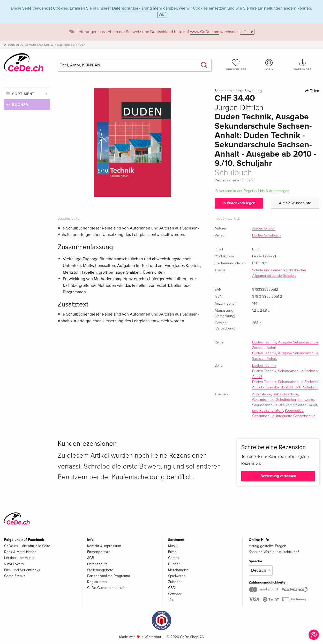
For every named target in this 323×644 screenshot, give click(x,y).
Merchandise (178, 570)
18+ (171, 600)
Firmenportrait (98, 552)
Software (175, 594)
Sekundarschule (286, 394)
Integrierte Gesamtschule (296, 416)
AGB (91, 558)
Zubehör (175, 582)
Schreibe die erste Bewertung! (239, 91)
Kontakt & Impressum (104, 546)
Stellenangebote (100, 570)
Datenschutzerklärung (132, 8)
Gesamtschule (263, 400)
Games (174, 558)
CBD (172, 588)
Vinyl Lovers (14, 564)
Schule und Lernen (267, 270)
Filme (172, 552)
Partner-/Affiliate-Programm (108, 576)
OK (162, 15)
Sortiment (23, 94)
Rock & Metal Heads (20, 552)
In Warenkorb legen (239, 203)
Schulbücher (286, 400)
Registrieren (97, 582)
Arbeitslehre (262, 394)
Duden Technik (264, 366)
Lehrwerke (306, 400)
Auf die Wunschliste (295, 203)
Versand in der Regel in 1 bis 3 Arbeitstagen (254, 191)
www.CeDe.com (205, 32)
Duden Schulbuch (266, 235)
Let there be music (19, 558)
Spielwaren (177, 576)
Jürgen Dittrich (264, 228)
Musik (173, 546)
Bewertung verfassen (278, 476)
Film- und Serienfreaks (22, 570)
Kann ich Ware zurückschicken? (274, 552)
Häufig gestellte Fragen (268, 546)
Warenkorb (302, 65)
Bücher (20, 105)
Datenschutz (97, 564)
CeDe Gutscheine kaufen (107, 588)
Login (269, 65)
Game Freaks (15, 576)
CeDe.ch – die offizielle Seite (27, 546)
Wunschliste (236, 65)
